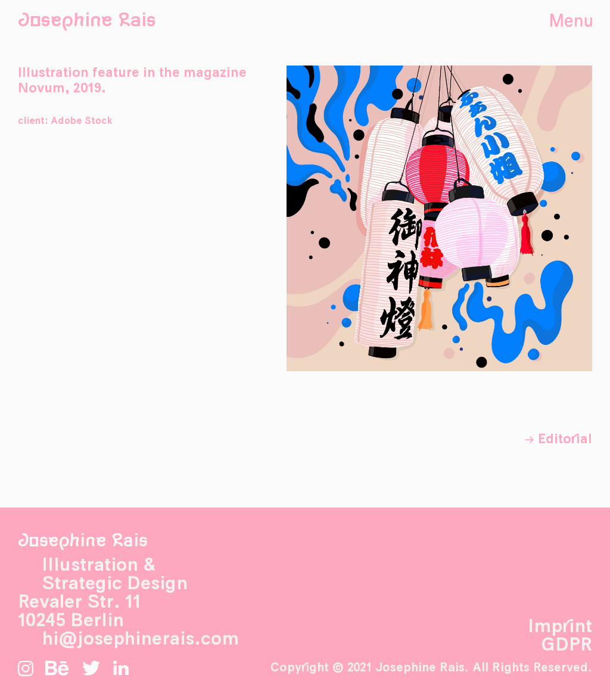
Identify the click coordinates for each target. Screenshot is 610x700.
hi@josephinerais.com (140, 639)
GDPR (567, 645)
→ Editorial (558, 439)
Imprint (560, 627)
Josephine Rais (87, 21)
